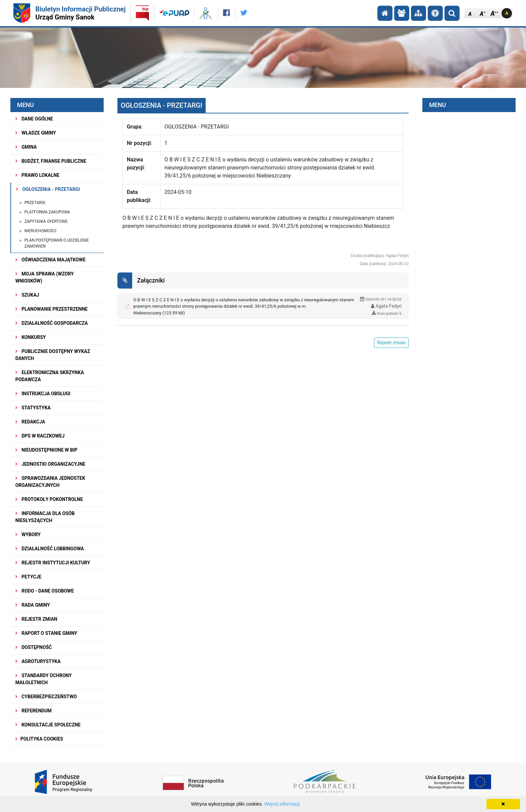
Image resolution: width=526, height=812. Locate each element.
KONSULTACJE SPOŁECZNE (48, 725)
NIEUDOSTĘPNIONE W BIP (46, 450)
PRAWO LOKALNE (37, 175)
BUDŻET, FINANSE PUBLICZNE (51, 161)
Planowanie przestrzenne (51, 309)
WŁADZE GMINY (36, 133)
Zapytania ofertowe (46, 221)
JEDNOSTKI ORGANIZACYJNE (50, 464)
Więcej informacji (282, 804)
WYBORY (28, 535)
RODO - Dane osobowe (45, 591)
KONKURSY (31, 337)
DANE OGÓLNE (34, 119)
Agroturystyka (38, 661)
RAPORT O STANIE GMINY (46, 633)
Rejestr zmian (36, 619)
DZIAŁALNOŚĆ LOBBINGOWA (50, 549)
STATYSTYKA (33, 408)
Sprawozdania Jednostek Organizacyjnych (50, 482)
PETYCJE (29, 577)
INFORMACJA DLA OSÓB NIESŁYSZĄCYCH (45, 517)
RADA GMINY (33, 605)
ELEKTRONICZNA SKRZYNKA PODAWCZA (50, 376)
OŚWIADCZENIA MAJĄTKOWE (50, 260)
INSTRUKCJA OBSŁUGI (43, 394)
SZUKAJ (27, 295)
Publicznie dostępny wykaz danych (53, 355)
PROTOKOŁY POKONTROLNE (49, 499)
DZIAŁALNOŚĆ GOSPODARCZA (52, 323)
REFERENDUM (34, 711)
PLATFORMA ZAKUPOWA (47, 212)
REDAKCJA (30, 422)
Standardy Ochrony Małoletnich (44, 679)
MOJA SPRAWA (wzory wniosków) (45, 277)
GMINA (26, 147)
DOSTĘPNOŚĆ (34, 647)
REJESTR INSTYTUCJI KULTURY (53, 563)
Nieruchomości (40, 231)
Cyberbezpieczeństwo (46, 697)
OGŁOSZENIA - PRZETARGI (48, 189)
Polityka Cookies (39, 739)
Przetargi (35, 203)
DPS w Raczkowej (40, 436)
